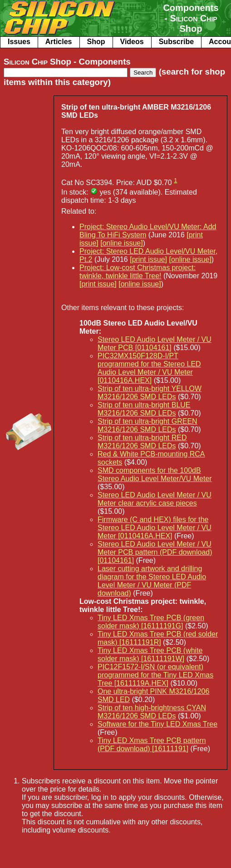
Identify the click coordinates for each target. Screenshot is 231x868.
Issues (19, 42)
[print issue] (148, 259)
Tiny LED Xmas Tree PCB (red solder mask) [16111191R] (158, 638)
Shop (96, 42)
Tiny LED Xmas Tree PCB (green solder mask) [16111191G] (151, 622)
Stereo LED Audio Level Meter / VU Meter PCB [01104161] (155, 344)
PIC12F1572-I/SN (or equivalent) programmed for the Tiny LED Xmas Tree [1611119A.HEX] (155, 675)
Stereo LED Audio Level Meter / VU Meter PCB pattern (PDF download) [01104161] (155, 552)
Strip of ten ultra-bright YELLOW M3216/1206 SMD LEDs (150, 393)
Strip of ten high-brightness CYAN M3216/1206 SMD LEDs (152, 712)
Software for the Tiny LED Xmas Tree (157, 724)
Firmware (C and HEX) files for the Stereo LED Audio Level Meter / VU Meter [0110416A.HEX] (155, 528)
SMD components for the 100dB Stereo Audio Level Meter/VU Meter (155, 474)
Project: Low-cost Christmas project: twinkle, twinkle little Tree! (138, 272)
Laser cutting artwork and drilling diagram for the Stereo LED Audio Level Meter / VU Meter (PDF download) (152, 581)
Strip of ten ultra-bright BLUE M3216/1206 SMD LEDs (144, 409)
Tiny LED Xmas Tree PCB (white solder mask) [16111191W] (150, 655)
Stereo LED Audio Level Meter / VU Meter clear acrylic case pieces (155, 499)
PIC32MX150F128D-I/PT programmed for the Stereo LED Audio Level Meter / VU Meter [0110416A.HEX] (149, 368)
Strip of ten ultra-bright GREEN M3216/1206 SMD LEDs (147, 425)
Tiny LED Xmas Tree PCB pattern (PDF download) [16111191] (152, 745)
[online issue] (121, 243)
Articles (59, 42)
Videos (132, 42)
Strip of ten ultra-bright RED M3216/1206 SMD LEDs (142, 442)
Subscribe (176, 42)
